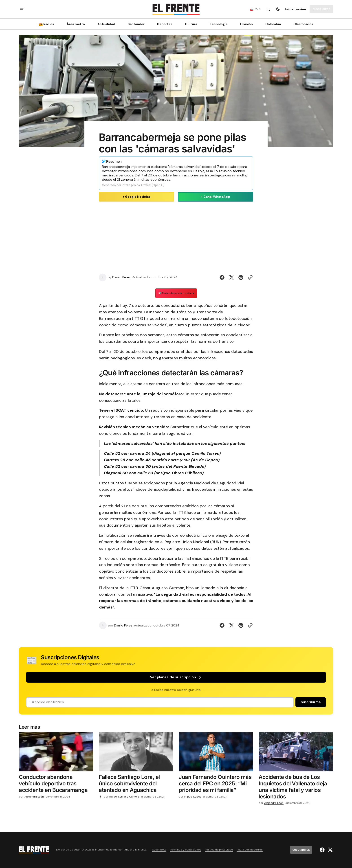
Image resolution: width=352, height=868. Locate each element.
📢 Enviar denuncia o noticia (176, 293)
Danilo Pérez (121, 277)
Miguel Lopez (193, 797)
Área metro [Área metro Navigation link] (76, 24)
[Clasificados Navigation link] (302, 24)
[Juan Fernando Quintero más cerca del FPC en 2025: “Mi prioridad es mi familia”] (216, 784)
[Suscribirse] (321, 9)
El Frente (141, 850)
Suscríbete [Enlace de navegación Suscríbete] (159, 850)
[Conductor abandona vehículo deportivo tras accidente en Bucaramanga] (56, 784)
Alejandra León (34, 797)
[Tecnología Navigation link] (219, 24)
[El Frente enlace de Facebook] (323, 850)
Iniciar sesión (295, 9)
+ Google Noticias (136, 197)
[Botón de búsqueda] (268, 9)
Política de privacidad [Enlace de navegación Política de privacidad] (219, 850)
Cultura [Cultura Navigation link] (191, 24)
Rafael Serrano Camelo (124, 797)
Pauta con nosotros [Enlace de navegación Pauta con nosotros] (250, 850)
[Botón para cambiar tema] (278, 9)
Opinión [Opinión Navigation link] (246, 24)
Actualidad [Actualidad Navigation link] (106, 24)
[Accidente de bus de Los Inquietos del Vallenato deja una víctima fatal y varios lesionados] (296, 788)
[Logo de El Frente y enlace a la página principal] (176, 9)
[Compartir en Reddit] (241, 277)
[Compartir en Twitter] (231, 277)
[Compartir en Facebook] (223, 277)
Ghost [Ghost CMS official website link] (128, 850)
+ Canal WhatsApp (216, 197)
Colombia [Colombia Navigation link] (273, 24)
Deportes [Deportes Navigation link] (165, 24)
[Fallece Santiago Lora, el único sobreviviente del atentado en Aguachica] (136, 784)
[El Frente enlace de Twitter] (330, 850)
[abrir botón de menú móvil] (22, 9)
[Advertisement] (176, 235)
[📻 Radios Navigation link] (48, 24)
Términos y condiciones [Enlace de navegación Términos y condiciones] (186, 850)
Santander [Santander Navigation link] (136, 24)
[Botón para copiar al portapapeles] (249, 277)
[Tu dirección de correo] (160, 702)
